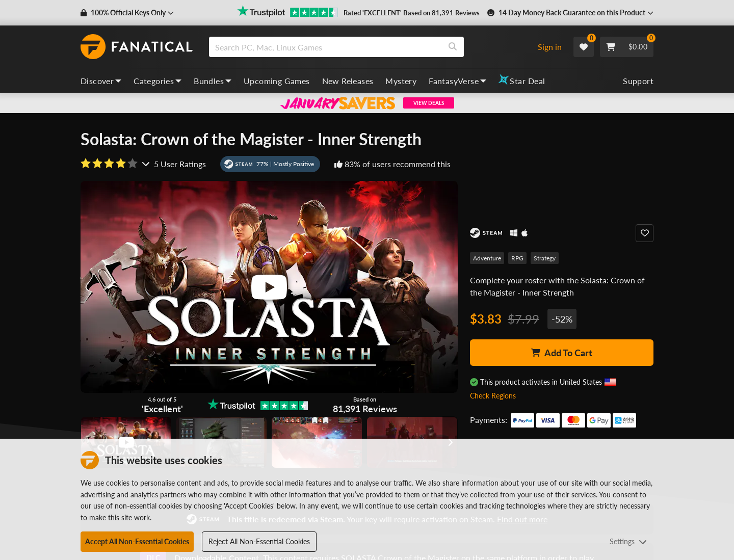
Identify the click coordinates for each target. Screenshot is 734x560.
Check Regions (493, 396)
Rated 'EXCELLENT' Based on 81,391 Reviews (412, 13)
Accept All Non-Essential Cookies (137, 541)
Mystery (401, 81)
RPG (517, 258)
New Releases (348, 81)
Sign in (550, 47)
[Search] (453, 47)
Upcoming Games (277, 81)
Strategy (545, 258)
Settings (628, 541)
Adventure (487, 258)
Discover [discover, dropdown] (101, 81)
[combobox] (369, 47)
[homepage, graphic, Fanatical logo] (137, 47)
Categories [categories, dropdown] (158, 81)
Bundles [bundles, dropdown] (213, 81)
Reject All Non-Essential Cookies (259, 541)
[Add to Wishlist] (645, 233)
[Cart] (627, 47)
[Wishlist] (584, 47)
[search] (325, 47)
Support (638, 81)
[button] (127, 13)
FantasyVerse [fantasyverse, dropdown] (457, 81)
